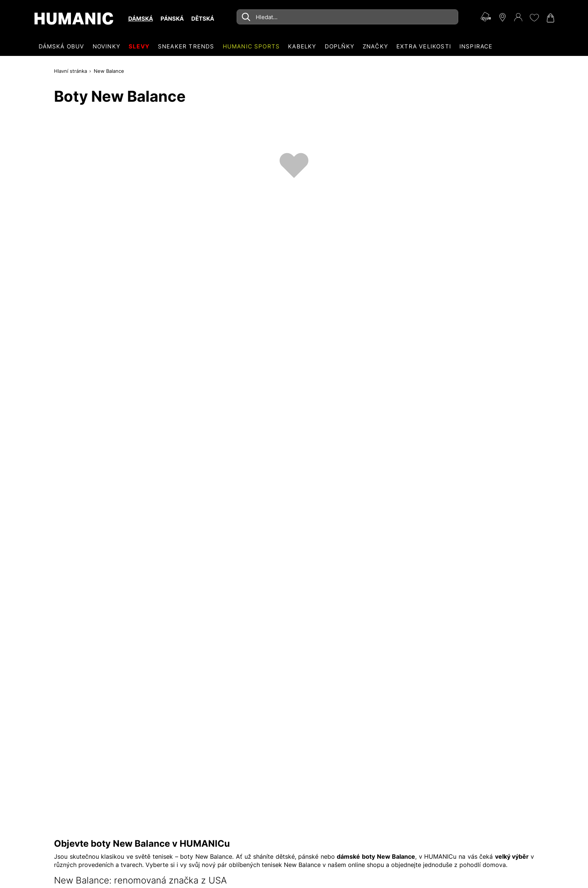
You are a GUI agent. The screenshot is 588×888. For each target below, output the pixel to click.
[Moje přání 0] (534, 18)
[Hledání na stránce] (347, 17)
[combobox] (347, 17)
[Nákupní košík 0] (550, 18)
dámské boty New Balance (376, 856)
